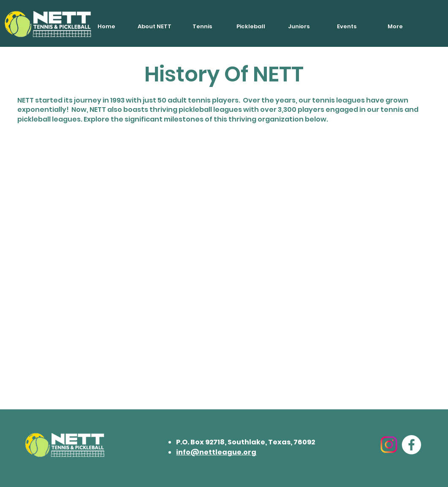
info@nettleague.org (216, 452)
